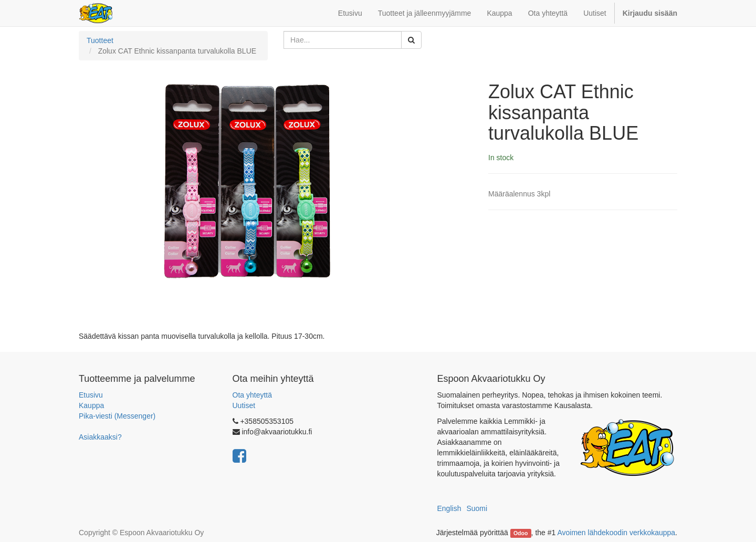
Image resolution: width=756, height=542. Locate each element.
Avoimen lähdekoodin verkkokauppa (616, 533)
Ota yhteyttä (252, 395)
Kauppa (91, 405)
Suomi (477, 508)
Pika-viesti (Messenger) (117, 416)
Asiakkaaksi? (100, 437)
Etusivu (91, 395)
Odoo (521, 533)
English (449, 508)
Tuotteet (100, 40)
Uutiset (244, 405)
